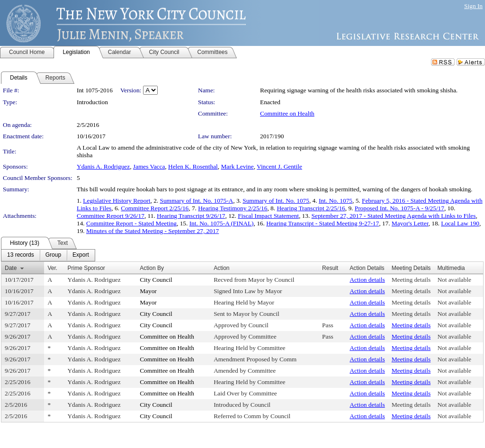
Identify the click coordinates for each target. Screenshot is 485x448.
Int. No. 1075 (336, 201)
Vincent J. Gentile (279, 166)
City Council (156, 280)
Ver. (52, 268)
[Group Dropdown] (53, 255)
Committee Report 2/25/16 (155, 208)
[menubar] (48, 255)
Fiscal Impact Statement (268, 216)
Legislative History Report (117, 201)
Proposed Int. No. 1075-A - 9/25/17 (400, 208)
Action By (152, 268)
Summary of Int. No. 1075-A (196, 201)
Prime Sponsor (86, 268)
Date (11, 268)
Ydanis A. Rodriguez (103, 166)
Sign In (473, 6)
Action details (367, 280)
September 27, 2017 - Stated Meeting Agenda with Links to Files (394, 216)
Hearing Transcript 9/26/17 (191, 216)
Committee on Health (287, 113)
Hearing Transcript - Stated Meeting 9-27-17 (323, 223)
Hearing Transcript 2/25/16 (311, 208)
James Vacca (149, 166)
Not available (454, 280)
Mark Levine (237, 166)
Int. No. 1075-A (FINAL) (222, 223)
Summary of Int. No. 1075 (276, 201)
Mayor (148, 291)
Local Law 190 (460, 223)
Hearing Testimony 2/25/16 (233, 208)
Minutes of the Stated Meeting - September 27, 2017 (153, 231)
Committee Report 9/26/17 (111, 216)
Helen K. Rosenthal (193, 166)
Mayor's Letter (410, 223)
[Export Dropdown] (81, 255)
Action (221, 268)
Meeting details (411, 280)
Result (330, 268)
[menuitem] (21, 255)
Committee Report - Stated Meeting (131, 223)
